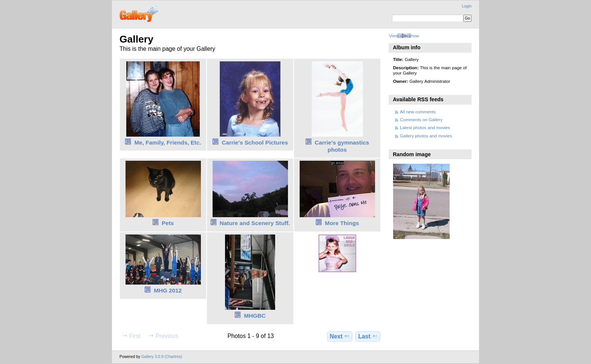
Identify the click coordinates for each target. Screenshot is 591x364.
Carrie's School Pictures (255, 142)
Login (467, 6)
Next (340, 336)
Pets (168, 223)
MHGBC (255, 316)
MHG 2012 (168, 290)
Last (368, 336)
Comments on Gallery (421, 120)
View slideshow (404, 36)
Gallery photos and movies (426, 136)
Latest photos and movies (425, 127)
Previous (163, 336)
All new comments (418, 112)
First (131, 336)
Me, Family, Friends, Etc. (168, 142)
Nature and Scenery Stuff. (255, 223)
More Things (342, 223)
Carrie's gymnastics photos (342, 146)
